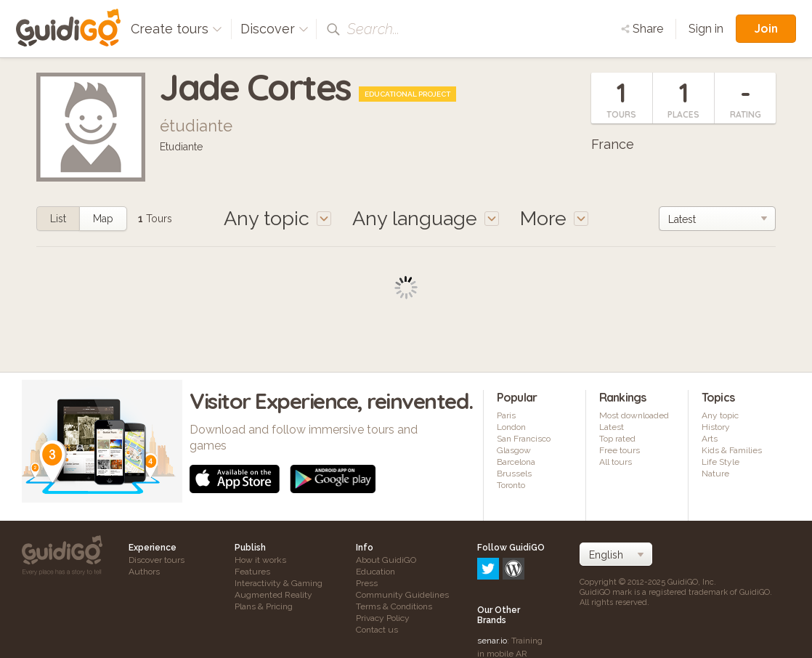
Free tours (620, 450)
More (554, 218)
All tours (616, 462)
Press (367, 583)
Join (766, 28)
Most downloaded (634, 415)
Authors (144, 572)
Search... (373, 29)
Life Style (720, 462)
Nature (715, 474)
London (511, 427)
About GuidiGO (386, 560)
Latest (612, 427)
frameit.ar (496, 611)
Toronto (511, 485)
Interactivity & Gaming (279, 583)
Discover (275, 29)
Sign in (706, 29)
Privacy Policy (383, 618)
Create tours (176, 29)
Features (252, 572)
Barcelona (516, 462)
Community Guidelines (402, 595)
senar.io (492, 578)
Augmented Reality (273, 595)
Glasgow (514, 450)
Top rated (617, 439)
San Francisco (524, 439)
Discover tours (157, 560)
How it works (260, 560)
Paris (506, 415)
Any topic (720, 415)
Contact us (377, 630)
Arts (710, 439)
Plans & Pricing (264, 606)
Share (642, 29)
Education (375, 572)
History (716, 427)
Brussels (514, 474)
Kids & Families (732, 450)
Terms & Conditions (394, 606)
